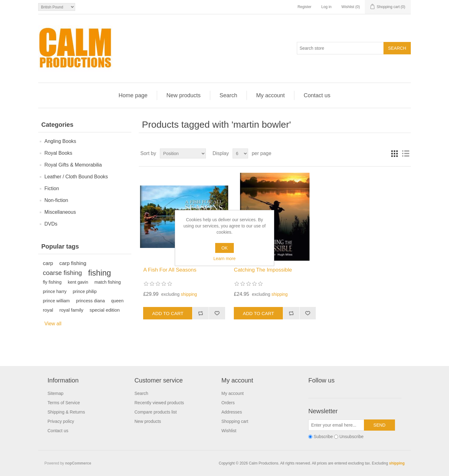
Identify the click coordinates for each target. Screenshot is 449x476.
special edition (105, 310)
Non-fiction (56, 200)
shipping (189, 294)
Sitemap (55, 393)
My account (270, 95)
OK (224, 248)
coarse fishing (62, 273)
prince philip (85, 291)
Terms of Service (64, 403)
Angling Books (60, 141)
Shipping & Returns (66, 412)
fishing (100, 273)
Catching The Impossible (263, 270)
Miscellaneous (60, 212)
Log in (327, 7)
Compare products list (156, 412)
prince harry (55, 291)
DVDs (51, 224)
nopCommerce (78, 463)
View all (53, 324)
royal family (71, 310)
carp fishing (73, 263)
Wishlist (229, 431)
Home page (133, 95)
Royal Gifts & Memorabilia (73, 165)
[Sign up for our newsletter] (336, 425)
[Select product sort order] (183, 153)
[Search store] (340, 48)
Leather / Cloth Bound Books (76, 177)
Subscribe (323, 437)
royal (48, 310)
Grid (394, 153)
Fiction (52, 188)
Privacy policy (61, 421)
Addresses (232, 412)
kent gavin (78, 282)
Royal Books (58, 153)
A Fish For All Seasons (170, 270)
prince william (56, 301)
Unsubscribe (351, 437)
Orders (228, 403)
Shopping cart (235, 421)
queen (117, 301)
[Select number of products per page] (240, 153)
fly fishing (52, 282)
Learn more (224, 259)
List (406, 153)
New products (184, 95)
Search (228, 95)
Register (304, 7)
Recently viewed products (159, 403)
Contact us (317, 95)
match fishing (108, 282)
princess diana (91, 301)
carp (48, 263)
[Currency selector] (57, 7)
